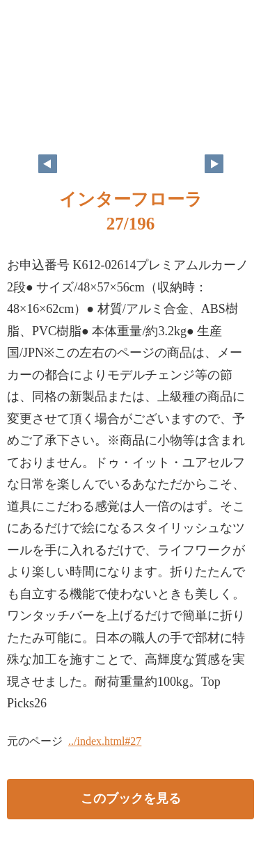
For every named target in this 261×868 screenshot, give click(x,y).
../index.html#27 (105, 741)
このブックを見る (131, 798)
